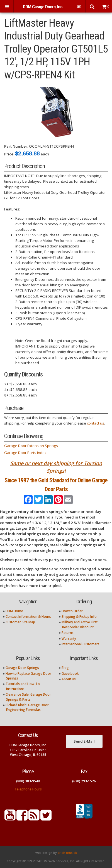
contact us (96, 423)
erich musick (67, 853)
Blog (65, 668)
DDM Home (14, 611)
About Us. (69, 679)
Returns (68, 633)
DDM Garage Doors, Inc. (43, 7)
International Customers (81, 644)
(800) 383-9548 (28, 781)
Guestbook (70, 674)
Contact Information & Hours (28, 617)
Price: (9, 154)
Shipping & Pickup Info (79, 617)
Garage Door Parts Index (25, 453)
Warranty (69, 638)
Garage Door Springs (22, 668)
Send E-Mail (84, 741)
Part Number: (16, 146)
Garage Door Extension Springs (31, 446)
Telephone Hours (28, 789)
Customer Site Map (20, 622)
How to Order (72, 611)
